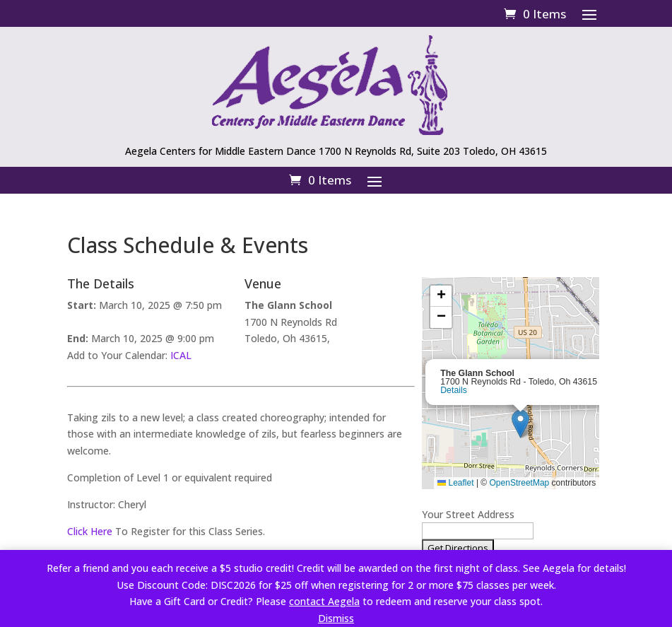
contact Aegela (324, 601)
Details (454, 390)
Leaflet (455, 483)
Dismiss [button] (336, 618)
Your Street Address (468, 514)
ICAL (181, 355)
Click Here (90, 531)
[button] (520, 424)
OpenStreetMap (520, 483)
